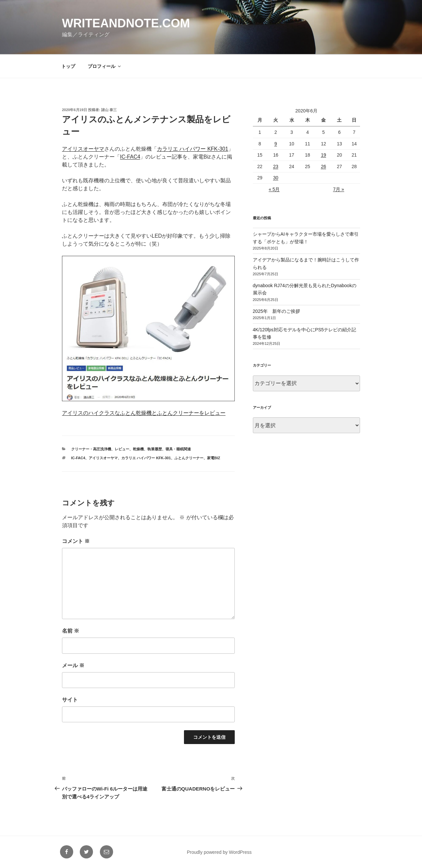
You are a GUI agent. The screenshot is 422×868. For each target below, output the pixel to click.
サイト (70, 700)
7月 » (338, 189)
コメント (76, 541)
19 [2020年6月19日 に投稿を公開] (323, 155)
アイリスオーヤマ (103, 458)
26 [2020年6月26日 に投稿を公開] (323, 166)
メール (73, 665)
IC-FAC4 (78, 458)
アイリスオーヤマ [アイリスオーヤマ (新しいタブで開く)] (83, 149)
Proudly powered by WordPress (219, 852)
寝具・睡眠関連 (178, 449)
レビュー (122, 449)
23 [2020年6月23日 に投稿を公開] (276, 166)
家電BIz (214, 458)
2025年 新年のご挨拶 (276, 311)
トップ (68, 66)
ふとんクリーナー (189, 458)
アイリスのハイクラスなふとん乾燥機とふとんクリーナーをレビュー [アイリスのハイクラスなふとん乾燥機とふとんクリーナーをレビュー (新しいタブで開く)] (144, 413)
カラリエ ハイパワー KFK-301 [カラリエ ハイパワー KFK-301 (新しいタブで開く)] (193, 149)
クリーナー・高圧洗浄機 (91, 449)
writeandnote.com (126, 23)
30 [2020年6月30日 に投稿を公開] (276, 178)
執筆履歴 (155, 449)
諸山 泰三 (109, 110)
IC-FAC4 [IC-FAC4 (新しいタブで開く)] (130, 157)
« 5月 (274, 189)
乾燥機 (138, 449)
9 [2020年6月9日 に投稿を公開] (276, 144)
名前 (71, 631)
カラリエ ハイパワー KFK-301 (146, 458)
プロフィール (105, 66)
